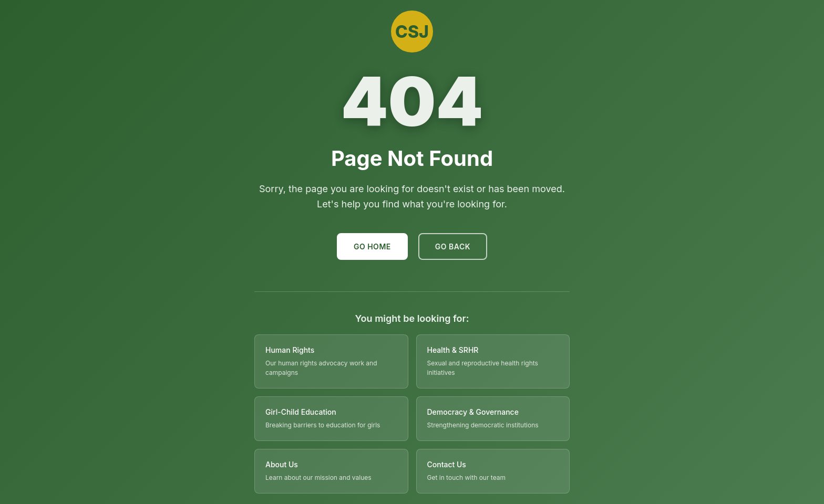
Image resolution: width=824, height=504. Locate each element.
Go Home (372, 246)
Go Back (453, 246)
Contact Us (447, 464)
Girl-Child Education (301, 412)
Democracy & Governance (473, 412)
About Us (282, 464)
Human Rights (290, 350)
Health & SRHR (453, 350)
